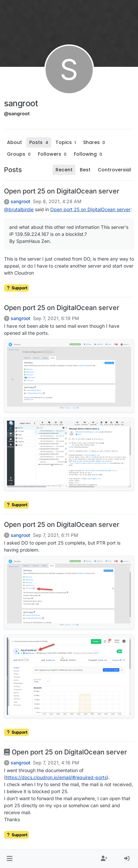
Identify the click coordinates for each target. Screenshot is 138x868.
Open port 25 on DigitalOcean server (62, 191)
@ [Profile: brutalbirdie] (19, 209)
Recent (64, 170)
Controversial (114, 170)
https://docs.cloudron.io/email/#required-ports (56, 777)
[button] (9, 859)
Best (85, 170)
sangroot (20, 201)
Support (16, 288)
